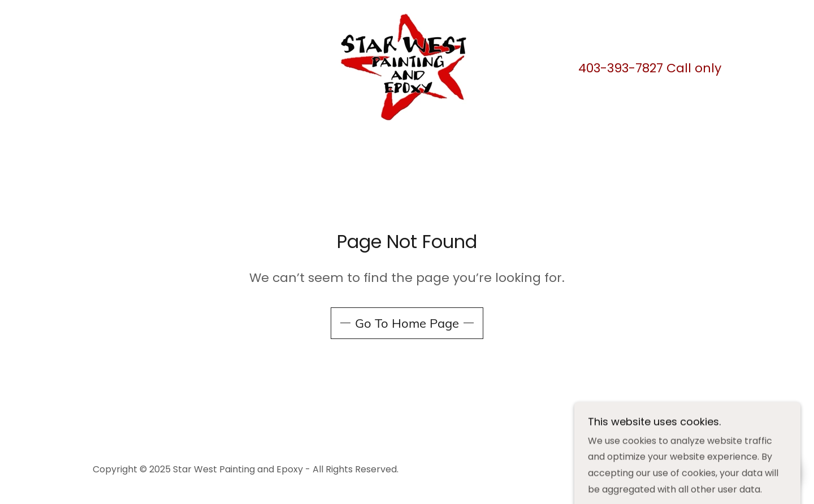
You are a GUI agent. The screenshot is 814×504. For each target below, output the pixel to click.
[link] (407, 66)
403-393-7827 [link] (621, 68)
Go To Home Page (407, 323)
